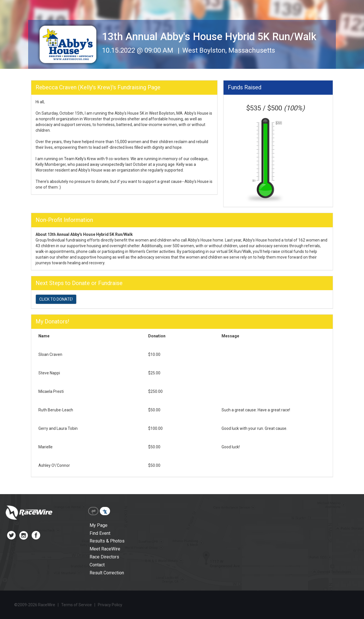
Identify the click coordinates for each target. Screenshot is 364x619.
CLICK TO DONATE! (56, 299)
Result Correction (107, 573)
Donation (157, 336)
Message (230, 336)
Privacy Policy (110, 605)
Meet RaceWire (105, 549)
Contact (97, 565)
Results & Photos (107, 541)
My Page (99, 525)
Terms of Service (76, 605)
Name (44, 336)
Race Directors (104, 557)
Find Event (100, 533)
